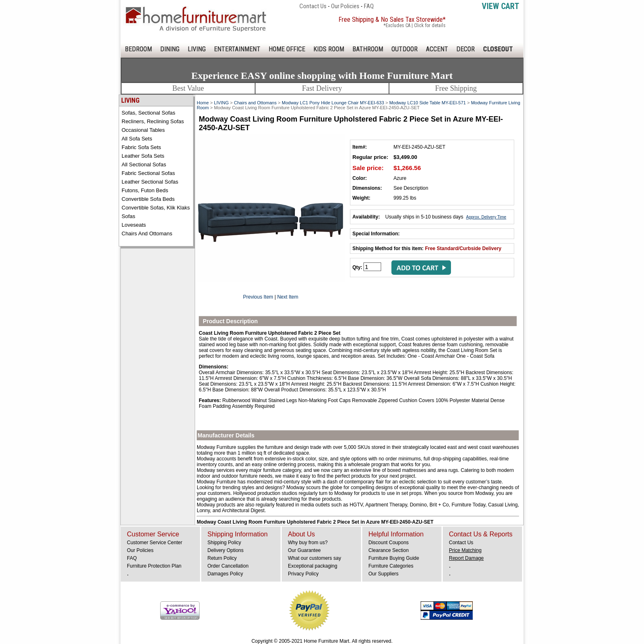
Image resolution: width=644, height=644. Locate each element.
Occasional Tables (143, 130)
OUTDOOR (405, 49)
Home (203, 103)
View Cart (500, 6)
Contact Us (313, 6)
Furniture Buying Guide (394, 558)
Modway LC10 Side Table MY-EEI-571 (428, 103)
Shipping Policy (224, 543)
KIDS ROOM (329, 49)
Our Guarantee (304, 550)
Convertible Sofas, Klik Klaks (156, 208)
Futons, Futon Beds (145, 190)
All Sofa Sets (137, 139)
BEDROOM (138, 49)
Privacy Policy (303, 574)
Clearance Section (389, 550)
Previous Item (258, 297)
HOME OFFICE (287, 49)
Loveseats (134, 225)
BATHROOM (368, 49)
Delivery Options (225, 550)
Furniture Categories (391, 566)
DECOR (466, 49)
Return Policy (222, 558)
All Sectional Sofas (144, 164)
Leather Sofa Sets (143, 156)
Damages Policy (225, 574)
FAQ (369, 6)
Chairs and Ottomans (147, 233)
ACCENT (437, 49)
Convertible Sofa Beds (148, 199)
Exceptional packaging (313, 566)
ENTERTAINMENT (237, 49)
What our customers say (314, 558)
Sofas (128, 216)
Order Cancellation (228, 566)
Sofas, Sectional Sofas (148, 113)
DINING (170, 49)
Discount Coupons (389, 543)
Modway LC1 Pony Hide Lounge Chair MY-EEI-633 (333, 103)
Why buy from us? (308, 543)
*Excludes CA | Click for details (415, 25)
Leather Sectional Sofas (150, 182)
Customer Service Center (155, 543)
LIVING (197, 49)
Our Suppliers (383, 574)
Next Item (288, 297)
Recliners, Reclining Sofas (153, 121)
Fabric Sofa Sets (141, 147)
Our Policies (345, 6)
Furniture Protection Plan (154, 566)
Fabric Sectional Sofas (148, 173)
